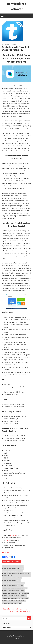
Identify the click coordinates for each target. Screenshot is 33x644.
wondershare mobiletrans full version (13, 591)
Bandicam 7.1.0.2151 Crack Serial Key (19, 611)
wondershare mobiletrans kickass (12, 603)
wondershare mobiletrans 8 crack (12, 578)
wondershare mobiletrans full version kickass (15, 598)
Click (8, 540)
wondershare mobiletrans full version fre (14, 596)
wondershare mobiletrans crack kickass (14, 583)
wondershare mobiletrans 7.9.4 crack (13, 571)
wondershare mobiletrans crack (11, 580)
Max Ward (14, 44)
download (13, 535)
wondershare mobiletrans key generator (14, 601)
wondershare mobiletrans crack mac (13, 586)
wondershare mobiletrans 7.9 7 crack (13, 566)
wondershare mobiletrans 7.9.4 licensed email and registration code (16, 575)
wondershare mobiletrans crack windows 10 (15, 588)
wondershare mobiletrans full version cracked (16, 593)
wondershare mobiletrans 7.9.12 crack (13, 568)
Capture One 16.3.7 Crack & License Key (15, 609)
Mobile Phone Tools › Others (11, 562)
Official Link (6, 552)
